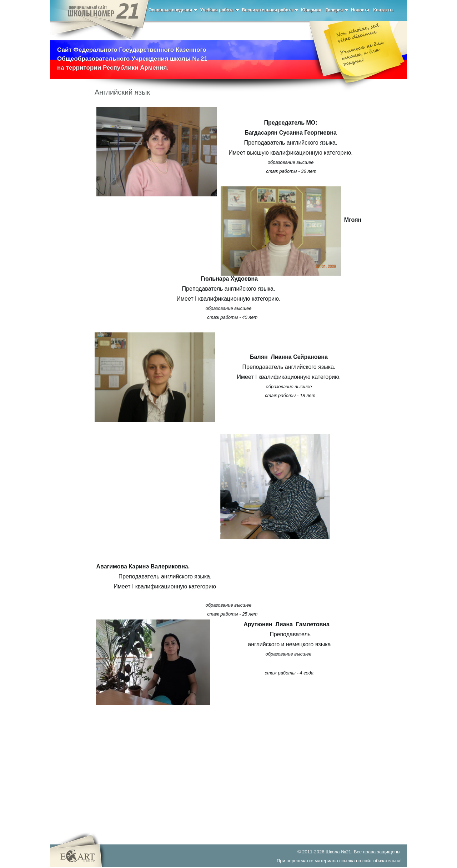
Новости (360, 10)
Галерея (337, 10)
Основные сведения (173, 10)
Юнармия (311, 10)
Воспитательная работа (270, 10)
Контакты (384, 10)
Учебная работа (220, 10)
